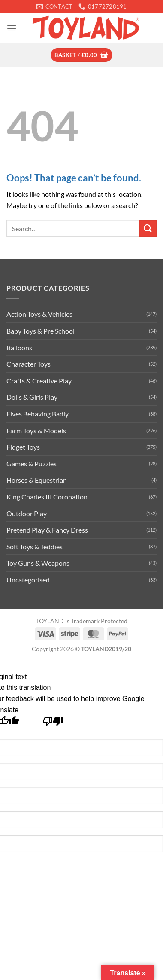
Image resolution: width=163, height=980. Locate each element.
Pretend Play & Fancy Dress (47, 530)
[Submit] (148, 228)
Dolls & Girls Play (32, 397)
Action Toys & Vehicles (39, 314)
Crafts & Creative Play (39, 381)
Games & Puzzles (32, 464)
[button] (12, 28)
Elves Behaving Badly (38, 414)
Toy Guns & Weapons (38, 563)
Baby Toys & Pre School (41, 331)
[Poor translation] (53, 724)
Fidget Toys (23, 447)
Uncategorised (28, 580)
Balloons (19, 348)
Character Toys (29, 364)
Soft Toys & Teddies (35, 547)
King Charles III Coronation (47, 497)
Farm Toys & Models (36, 430)
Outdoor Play (27, 513)
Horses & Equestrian (37, 480)
